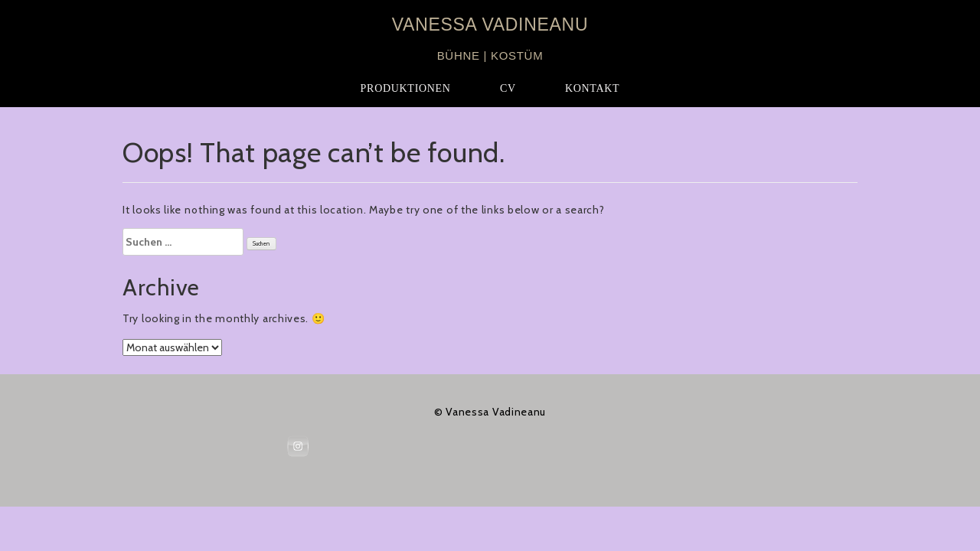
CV (508, 88)
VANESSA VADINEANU (490, 24)
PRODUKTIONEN (406, 88)
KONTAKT (592, 88)
